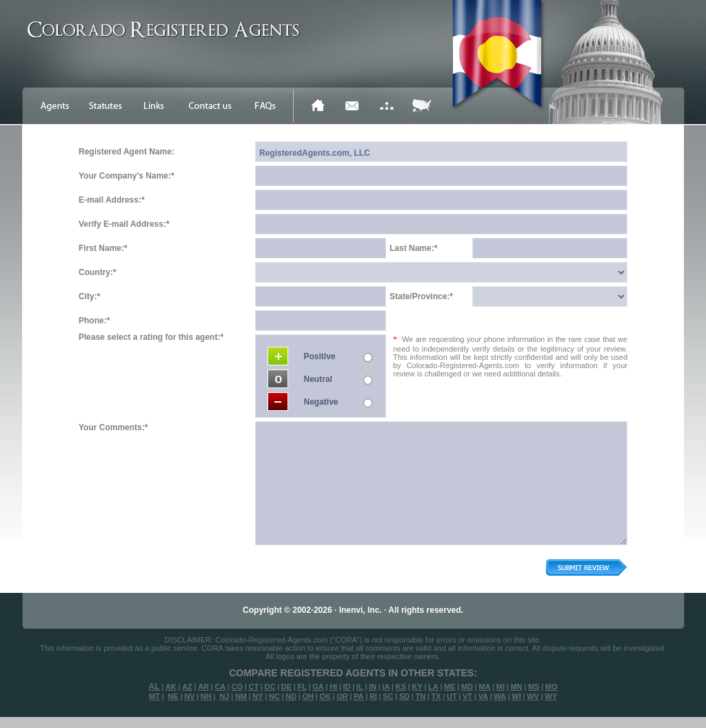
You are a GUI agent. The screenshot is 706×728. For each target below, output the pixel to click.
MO (552, 687)
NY (258, 696)
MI (501, 687)
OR (342, 696)
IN (373, 687)
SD (404, 696)
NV (189, 696)
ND (291, 696)
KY (417, 687)
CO (238, 687)
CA (220, 687)
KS (401, 687)
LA (433, 687)
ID (346, 687)
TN (421, 696)
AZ (187, 687)
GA (318, 687)
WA (500, 696)
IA (386, 687)
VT (467, 696)
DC (270, 687)
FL (302, 687)
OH (308, 696)
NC (274, 696)
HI (333, 687)
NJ (224, 696)
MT (154, 696)
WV (533, 696)
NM (241, 696)
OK (325, 696)
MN (516, 687)
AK (171, 687)
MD (467, 687)
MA (484, 687)
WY (551, 696)
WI (516, 696)
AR (203, 687)
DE (286, 687)
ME (450, 687)
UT (452, 696)
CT (254, 687)
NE (173, 696)
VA (483, 696)
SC (388, 696)
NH (206, 696)
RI (373, 696)
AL (154, 687)
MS (534, 687)
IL (360, 687)
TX (436, 696)
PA (359, 696)
